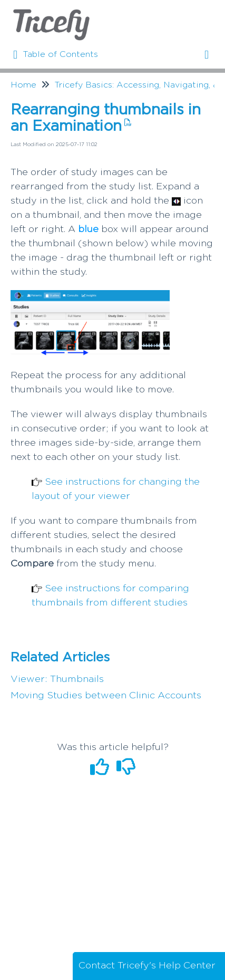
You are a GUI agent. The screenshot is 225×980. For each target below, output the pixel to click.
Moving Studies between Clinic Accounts (106, 696)
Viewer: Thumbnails (57, 679)
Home (23, 85)
